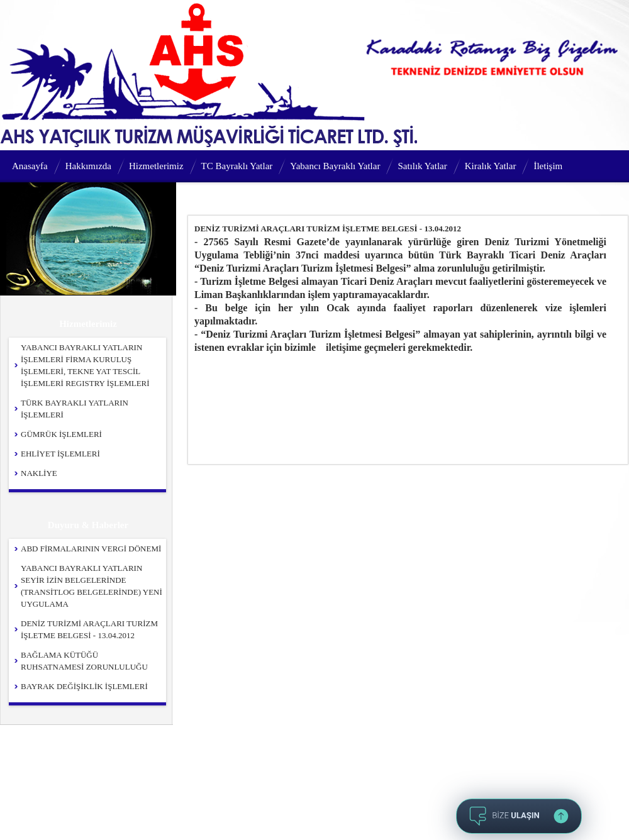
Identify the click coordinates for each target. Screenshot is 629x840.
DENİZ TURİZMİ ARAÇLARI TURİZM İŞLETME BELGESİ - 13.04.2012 (89, 629)
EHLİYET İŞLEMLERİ (60, 454)
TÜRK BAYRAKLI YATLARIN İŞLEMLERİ (75, 409)
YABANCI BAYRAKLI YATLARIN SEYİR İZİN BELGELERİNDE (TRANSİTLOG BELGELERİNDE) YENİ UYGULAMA (92, 586)
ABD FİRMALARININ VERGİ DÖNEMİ (91, 549)
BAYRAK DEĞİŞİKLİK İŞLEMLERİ (84, 686)
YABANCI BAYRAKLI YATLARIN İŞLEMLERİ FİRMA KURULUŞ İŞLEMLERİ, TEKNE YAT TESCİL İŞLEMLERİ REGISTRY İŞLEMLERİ (85, 365)
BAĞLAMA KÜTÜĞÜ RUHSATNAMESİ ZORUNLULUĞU (84, 661)
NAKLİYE (39, 473)
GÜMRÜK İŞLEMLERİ (61, 434)
